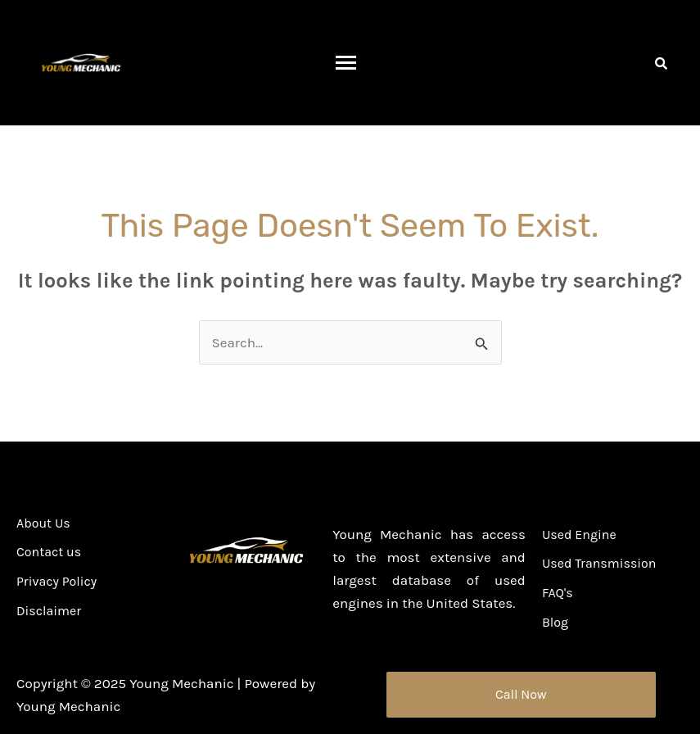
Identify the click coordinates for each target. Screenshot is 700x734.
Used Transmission (599, 564)
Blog (555, 623)
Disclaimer (49, 612)
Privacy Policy (56, 582)
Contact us (49, 553)
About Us (43, 524)
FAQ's (558, 594)
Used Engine (579, 535)
